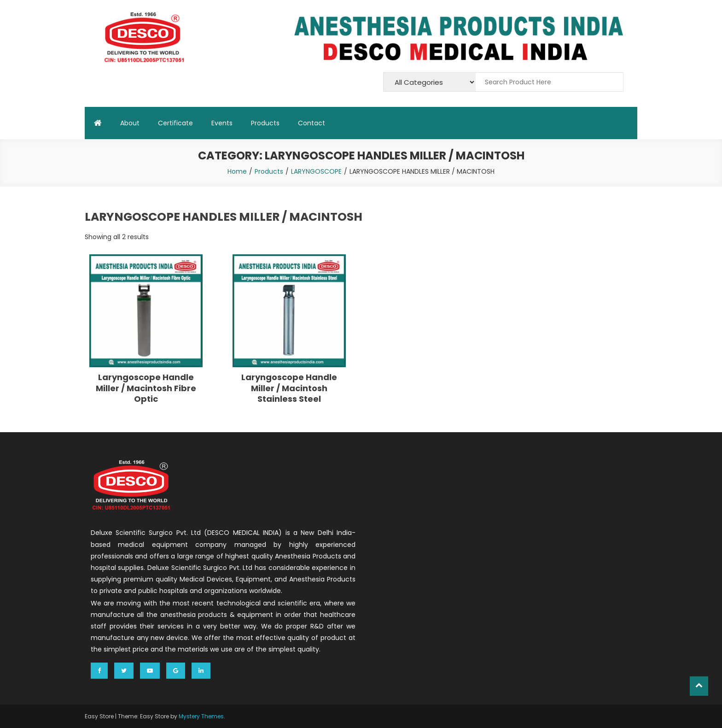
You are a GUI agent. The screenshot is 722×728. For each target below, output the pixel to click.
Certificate (175, 123)
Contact (312, 123)
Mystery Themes (201, 716)
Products (265, 123)
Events (222, 123)
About (130, 123)
